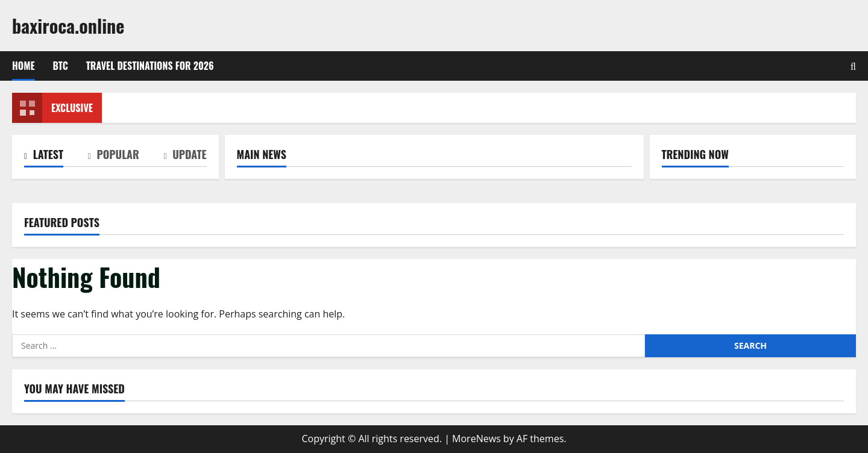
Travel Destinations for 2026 (150, 66)
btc (61, 66)
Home (24, 66)
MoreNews (476, 439)
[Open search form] (853, 66)
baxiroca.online (68, 26)
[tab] (44, 157)
